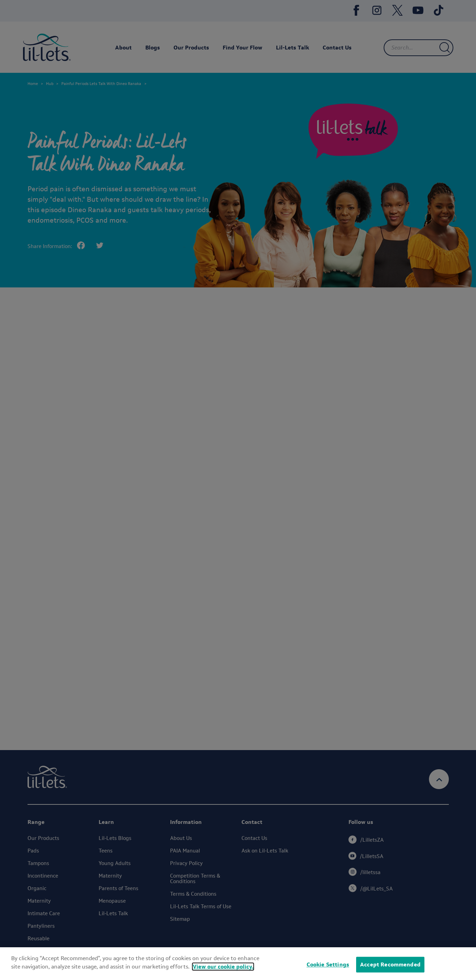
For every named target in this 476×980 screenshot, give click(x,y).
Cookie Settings (328, 964)
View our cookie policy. (223, 967)
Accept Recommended (390, 964)
